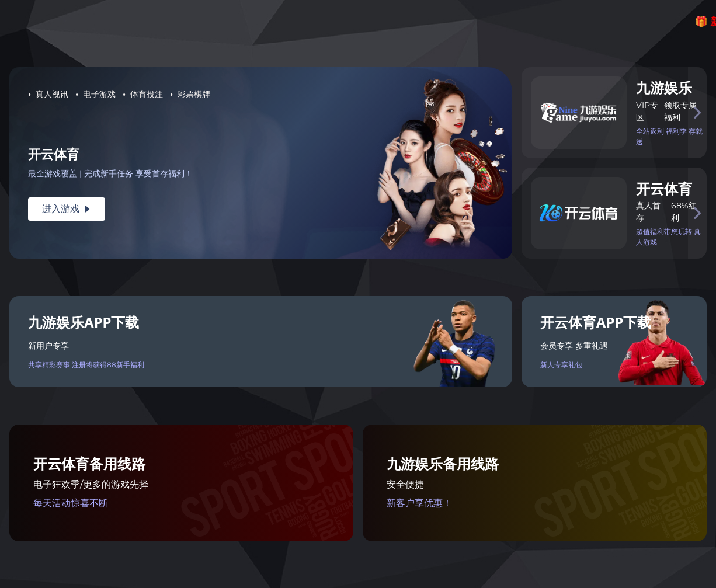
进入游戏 (67, 209)
